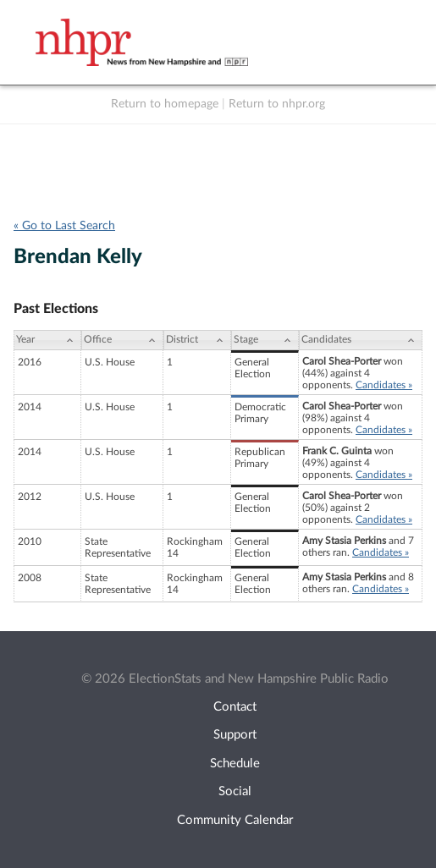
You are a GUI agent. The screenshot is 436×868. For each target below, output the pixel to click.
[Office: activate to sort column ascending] (122, 340)
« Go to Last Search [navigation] (64, 226)
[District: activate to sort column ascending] (197, 340)
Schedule (235, 764)
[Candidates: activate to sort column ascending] (361, 340)
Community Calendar (235, 820)
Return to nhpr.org (277, 104)
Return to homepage (165, 104)
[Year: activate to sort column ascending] (47, 340)
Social (235, 791)
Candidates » (384, 385)
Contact (235, 707)
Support (235, 735)
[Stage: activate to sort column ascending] (265, 340)
